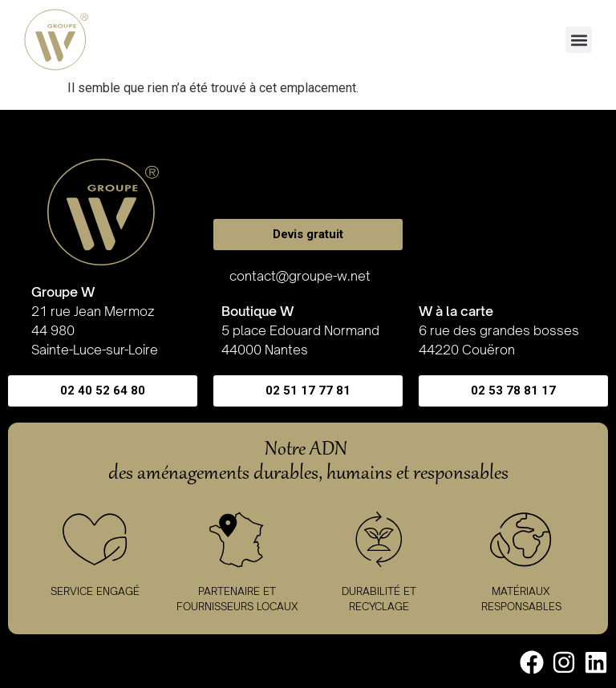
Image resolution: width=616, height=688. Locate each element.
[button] (579, 40)
